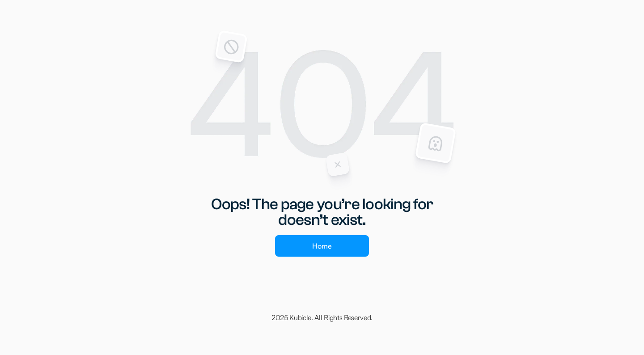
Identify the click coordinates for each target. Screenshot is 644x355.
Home (322, 246)
